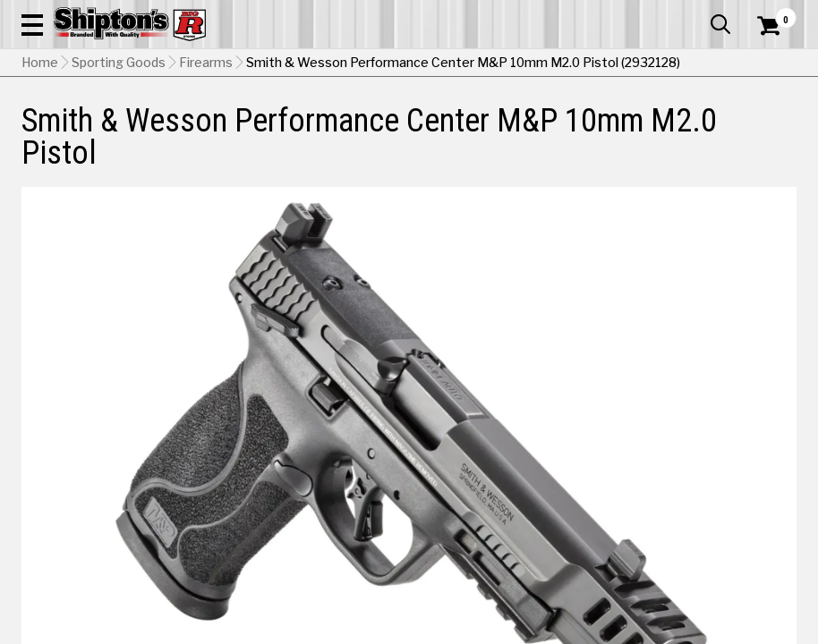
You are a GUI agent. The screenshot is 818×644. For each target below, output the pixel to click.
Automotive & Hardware (187, 131)
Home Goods (365, 131)
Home (40, 174)
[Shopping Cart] (766, 49)
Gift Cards (618, 13)
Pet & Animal (630, 131)
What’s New (696, 13)
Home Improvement (456, 131)
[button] (507, 64)
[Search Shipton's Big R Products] (447, 64)
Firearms (206, 174)
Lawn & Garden (552, 131)
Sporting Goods (709, 131)
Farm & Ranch (290, 131)
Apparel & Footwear (70, 131)
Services (772, 13)
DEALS (777, 131)
